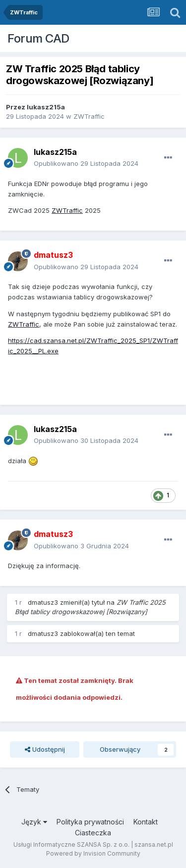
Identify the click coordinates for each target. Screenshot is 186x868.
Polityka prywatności (90, 822)
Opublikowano (86, 163)
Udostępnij (45, 749)
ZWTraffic (89, 116)
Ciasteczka (93, 833)
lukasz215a (46, 107)
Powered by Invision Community (93, 853)
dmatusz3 (43, 602)
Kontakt (146, 822)
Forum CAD (38, 38)
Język (34, 822)
